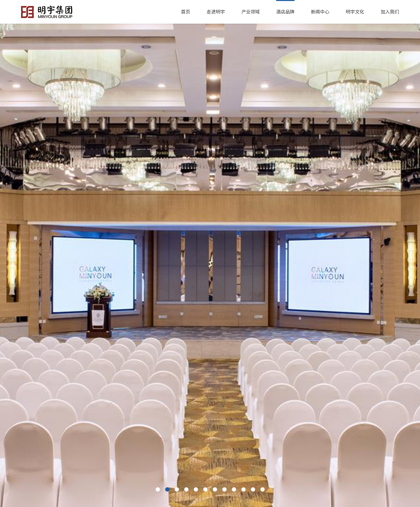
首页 (186, 12)
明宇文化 (355, 12)
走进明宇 (216, 12)
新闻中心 (320, 12)
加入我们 (390, 12)
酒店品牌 (285, 12)
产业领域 (251, 12)
